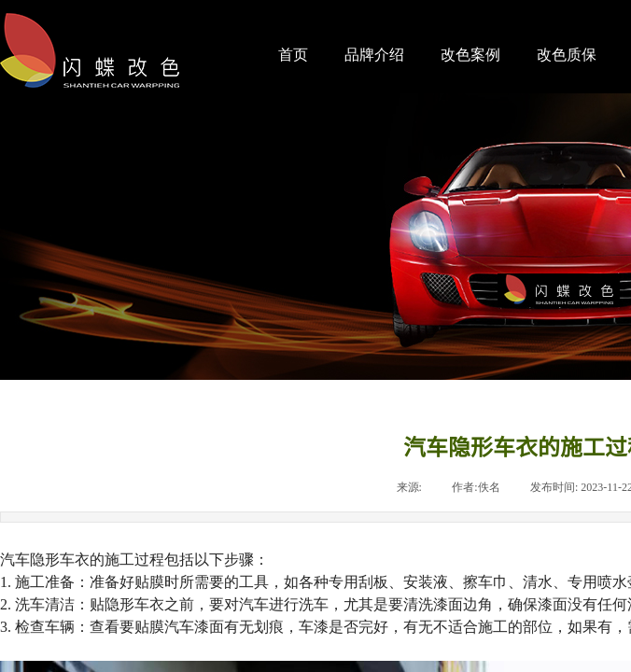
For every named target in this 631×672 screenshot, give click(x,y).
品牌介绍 (374, 55)
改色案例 (470, 55)
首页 (293, 55)
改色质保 (567, 55)
